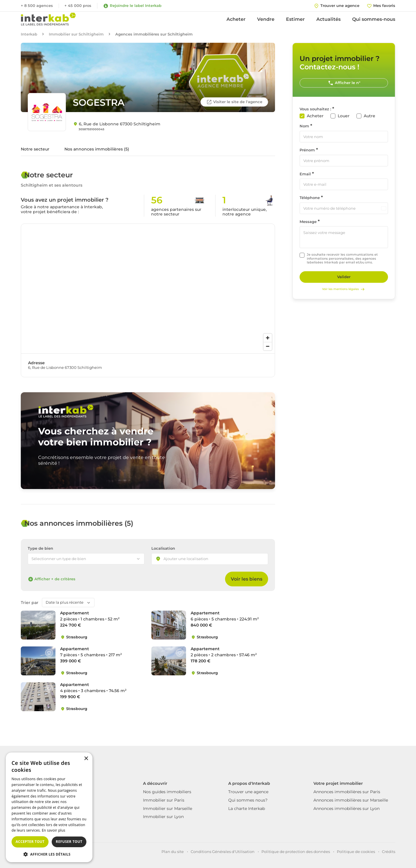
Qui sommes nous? (248, 800)
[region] (148, 289)
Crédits (389, 852)
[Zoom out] (268, 346)
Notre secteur (35, 149)
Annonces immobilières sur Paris (347, 792)
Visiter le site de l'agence (234, 102)
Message (308, 222)
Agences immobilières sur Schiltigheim (154, 34)
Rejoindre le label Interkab (132, 6)
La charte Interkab (247, 808)
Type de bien (40, 548)
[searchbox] (191, 559)
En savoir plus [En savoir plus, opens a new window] (54, 830)
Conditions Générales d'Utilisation (223, 852)
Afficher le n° (344, 83)
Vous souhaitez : (315, 109)
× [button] (86, 759)
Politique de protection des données (296, 852)
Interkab (29, 34)
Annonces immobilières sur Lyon (347, 808)
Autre (369, 116)
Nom (304, 126)
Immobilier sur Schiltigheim (76, 34)
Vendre (266, 19)
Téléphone (310, 198)
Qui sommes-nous (374, 19)
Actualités (328, 19)
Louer (344, 116)
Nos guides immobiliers (167, 792)
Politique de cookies (356, 852)
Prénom (307, 150)
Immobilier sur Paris (164, 800)
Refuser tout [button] (69, 842)
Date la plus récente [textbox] (65, 602)
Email (305, 174)
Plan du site (173, 852)
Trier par (30, 603)
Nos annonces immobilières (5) (97, 149)
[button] (49, 854)
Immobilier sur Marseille (168, 808)
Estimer (295, 19)
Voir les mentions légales (344, 289)
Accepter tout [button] (30, 842)
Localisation (163, 548)
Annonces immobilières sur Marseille (351, 800)
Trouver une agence (248, 792)
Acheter (236, 19)
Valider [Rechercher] (344, 277)
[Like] (49, 617)
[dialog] (49, 807)
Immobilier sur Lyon (163, 817)
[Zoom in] (268, 338)
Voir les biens (247, 579)
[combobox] (210, 559)
